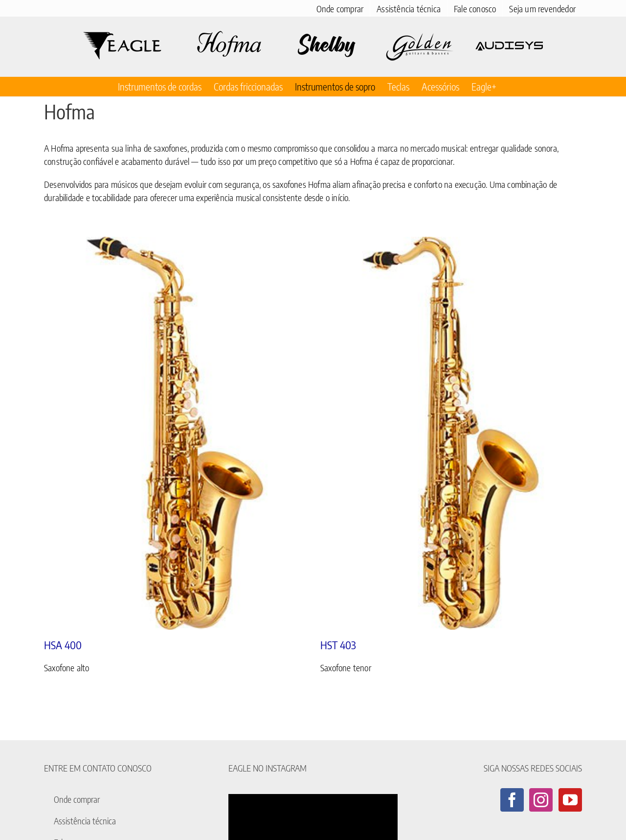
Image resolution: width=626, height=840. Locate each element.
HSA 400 (63, 645)
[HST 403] (451, 433)
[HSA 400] (175, 433)
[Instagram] (541, 800)
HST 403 (338, 645)
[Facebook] (512, 800)
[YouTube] (570, 800)
